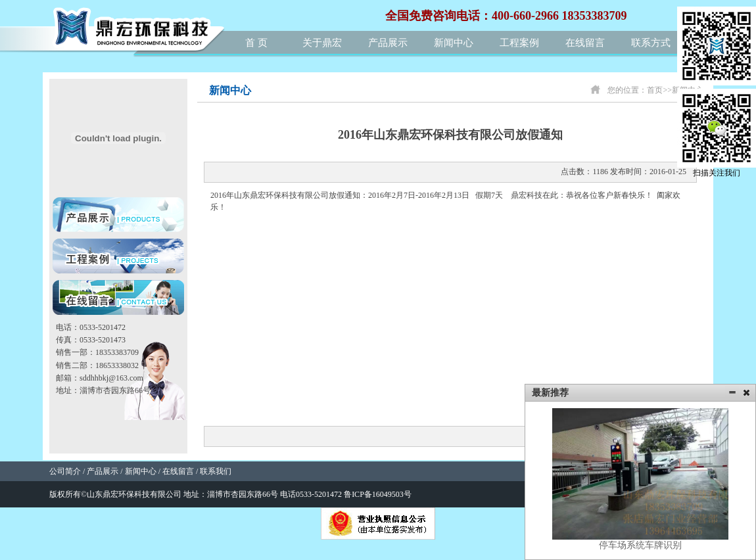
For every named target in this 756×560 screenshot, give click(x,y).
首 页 (256, 43)
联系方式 (651, 43)
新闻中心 (454, 43)
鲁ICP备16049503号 (378, 494)
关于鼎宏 (322, 43)
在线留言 (585, 43)
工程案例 (519, 43)
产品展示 (388, 43)
